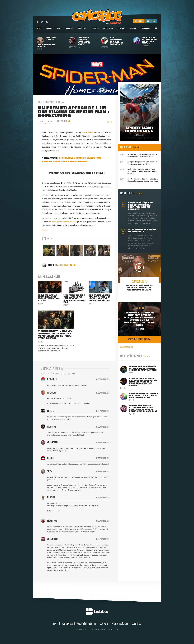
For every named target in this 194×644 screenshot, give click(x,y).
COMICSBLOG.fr (127, 347)
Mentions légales (120, 628)
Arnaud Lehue (53, 447)
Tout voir (136, 147)
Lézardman (52, 525)
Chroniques (145, 30)
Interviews (108, 30)
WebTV (133, 30)
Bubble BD (136, 628)
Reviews (70, 30)
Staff (55, 628)
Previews (82, 30)
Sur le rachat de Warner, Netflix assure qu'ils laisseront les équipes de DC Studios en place (139, 171)
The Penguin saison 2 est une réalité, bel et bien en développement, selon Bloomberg (139, 180)
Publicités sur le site (86, 628)
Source (45, 230)
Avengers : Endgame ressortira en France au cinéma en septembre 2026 (139, 163)
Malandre (52, 397)
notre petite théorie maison (64, 222)
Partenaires (67, 628)
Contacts (104, 628)
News (59, 30)
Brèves (49, 30)
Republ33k (50, 265)
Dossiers (95, 30)
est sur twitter (67, 265)
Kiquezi (51, 462)
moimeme (52, 431)
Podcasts (122, 30)
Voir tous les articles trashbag (139, 339)
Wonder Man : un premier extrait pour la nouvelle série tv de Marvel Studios (138, 155)
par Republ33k (63, 121)
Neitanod (51, 502)
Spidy (50, 476)
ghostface (52, 415)
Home (39, 30)
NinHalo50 (52, 384)
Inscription (151, 21)
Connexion (139, 21)
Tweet (110, 122)
